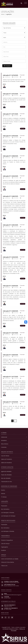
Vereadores (4, 440)
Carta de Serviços (5, 544)
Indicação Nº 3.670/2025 (10, 136)
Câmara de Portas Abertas (8, 562)
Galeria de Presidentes (7, 459)
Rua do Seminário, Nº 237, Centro (11, 586)
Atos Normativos (5, 509)
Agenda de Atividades (6, 471)
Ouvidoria (3, 550)
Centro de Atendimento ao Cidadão (10, 559)
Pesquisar (7, 66)
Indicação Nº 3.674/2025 (10, 75)
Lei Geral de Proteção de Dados (10, 629)
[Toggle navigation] (25, 3)
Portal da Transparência (7, 540)
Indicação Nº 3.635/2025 (10, 225)
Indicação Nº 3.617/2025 (10, 377)
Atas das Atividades (6, 478)
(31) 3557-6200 (7, 598)
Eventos (3, 490)
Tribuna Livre (4, 566)
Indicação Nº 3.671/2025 (10, 114)
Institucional (4, 437)
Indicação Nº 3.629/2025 (10, 286)
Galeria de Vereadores (6, 463)
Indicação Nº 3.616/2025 (10, 402)
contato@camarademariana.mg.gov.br (13, 595)
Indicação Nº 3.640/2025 (10, 196)
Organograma (5, 547)
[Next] (15, 421)
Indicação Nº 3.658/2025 (10, 156)
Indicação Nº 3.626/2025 (10, 355)
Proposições (4, 506)
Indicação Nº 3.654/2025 (10, 176)
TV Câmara (4, 497)
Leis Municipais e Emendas (8, 513)
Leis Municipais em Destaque (8, 516)
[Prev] (12, 421)
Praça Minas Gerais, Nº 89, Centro (12, 583)
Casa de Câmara (5, 456)
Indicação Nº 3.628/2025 (10, 311)
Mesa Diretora (5, 444)
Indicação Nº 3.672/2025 (10, 94)
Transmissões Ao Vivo (6, 482)
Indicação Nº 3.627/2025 (10, 333)
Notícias (3, 494)
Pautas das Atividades (6, 475)
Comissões (4, 447)
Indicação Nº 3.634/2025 (10, 257)
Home (3, 14)
